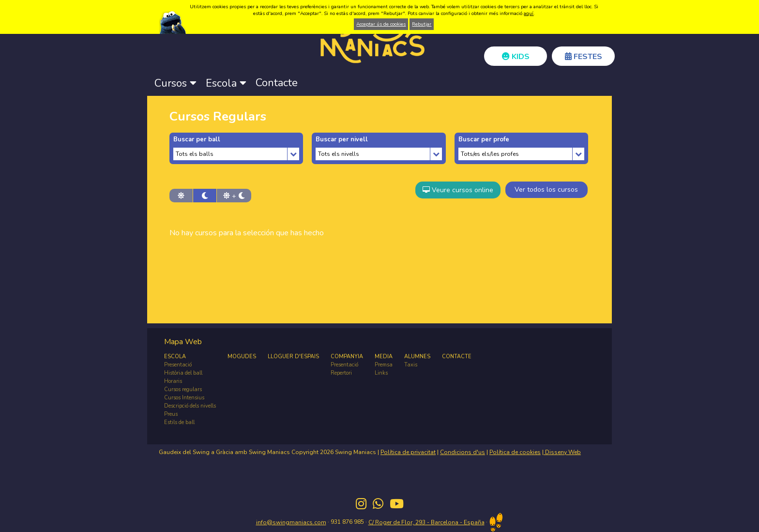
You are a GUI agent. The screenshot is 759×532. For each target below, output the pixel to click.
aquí (529, 14)
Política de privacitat (408, 452)
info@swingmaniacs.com (291, 522)
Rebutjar (422, 24)
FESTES (584, 57)
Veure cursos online (458, 190)
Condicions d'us (463, 452)
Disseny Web (562, 452)
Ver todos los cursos (546, 190)
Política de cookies (515, 452)
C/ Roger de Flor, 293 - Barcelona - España (426, 522)
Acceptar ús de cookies (381, 24)
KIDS (516, 57)
